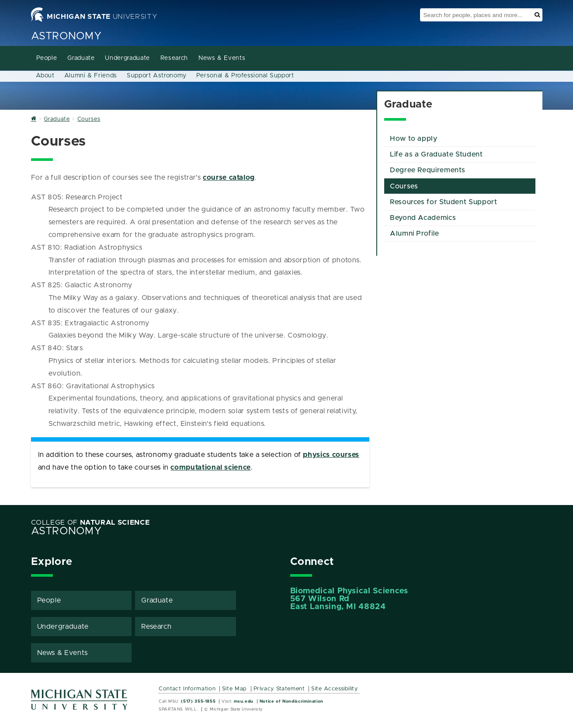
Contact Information (187, 689)
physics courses (331, 455)
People (47, 58)
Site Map (234, 689)
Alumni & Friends (91, 76)
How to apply (414, 139)
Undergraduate (127, 58)
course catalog (229, 178)
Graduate (81, 58)
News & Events (222, 58)
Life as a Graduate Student (436, 154)
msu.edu (244, 701)
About (45, 76)
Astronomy (66, 36)
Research (174, 58)
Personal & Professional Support (245, 76)
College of (90, 522)
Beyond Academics (423, 218)
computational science (210, 467)
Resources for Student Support (444, 202)
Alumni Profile (415, 233)
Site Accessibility (335, 689)
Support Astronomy (157, 76)
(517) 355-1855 (198, 701)
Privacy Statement (279, 689)
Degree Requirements (428, 170)
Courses (404, 186)
